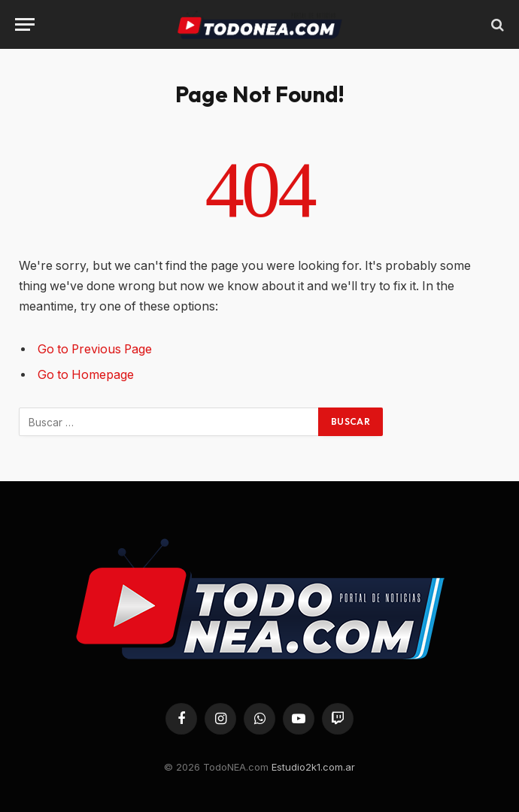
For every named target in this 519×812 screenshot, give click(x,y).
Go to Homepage (86, 375)
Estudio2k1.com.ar (313, 767)
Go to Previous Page (95, 349)
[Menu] (25, 24)
